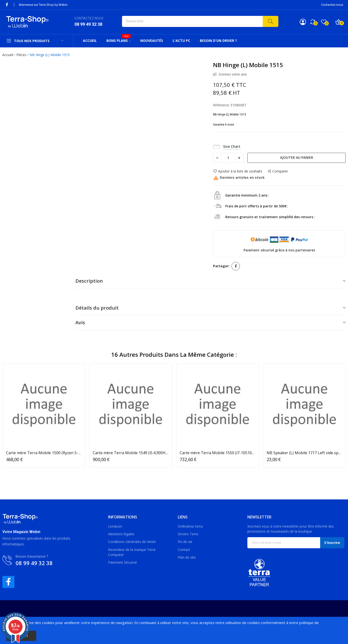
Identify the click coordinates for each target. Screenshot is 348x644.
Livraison (115, 526)
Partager (236, 266)
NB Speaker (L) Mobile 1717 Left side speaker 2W (305, 453)
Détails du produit (97, 308)
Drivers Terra (188, 534)
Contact (184, 550)
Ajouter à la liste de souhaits (238, 171)
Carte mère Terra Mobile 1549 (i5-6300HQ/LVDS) (131, 453)
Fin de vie (185, 542)
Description (89, 281)
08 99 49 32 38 (88, 24)
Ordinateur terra (190, 526)
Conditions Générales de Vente (132, 542)
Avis (80, 322)
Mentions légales (121, 534)
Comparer (278, 171)
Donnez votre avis (232, 74)
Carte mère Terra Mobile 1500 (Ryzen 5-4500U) (44, 453)
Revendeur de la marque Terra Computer (132, 552)
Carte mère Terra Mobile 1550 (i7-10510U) (218, 453)
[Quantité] (228, 158)
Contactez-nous (332, 5)
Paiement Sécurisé (122, 562)
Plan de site (187, 557)
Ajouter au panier (297, 157)
